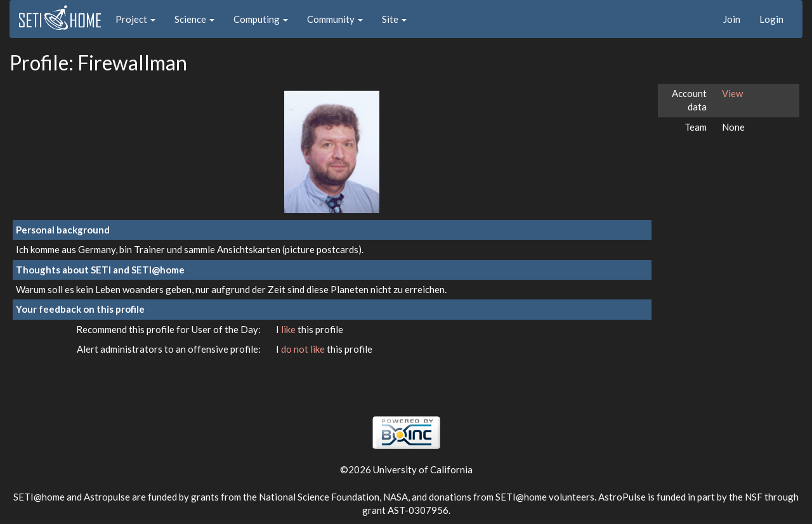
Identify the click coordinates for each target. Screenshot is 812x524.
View (732, 93)
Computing (261, 19)
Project (135, 19)
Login (771, 19)
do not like (304, 349)
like (289, 329)
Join (732, 19)
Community (335, 19)
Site (394, 19)
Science (194, 19)
